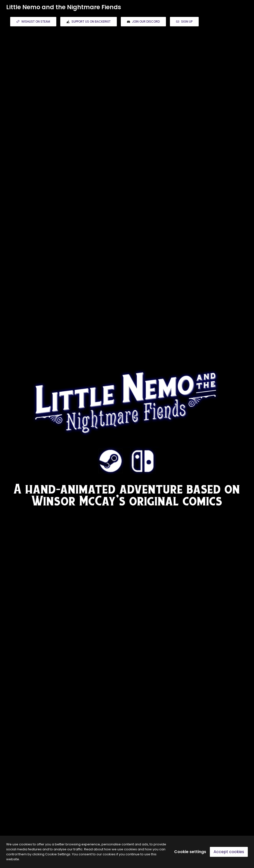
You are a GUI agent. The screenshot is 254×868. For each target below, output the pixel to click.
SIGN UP (184, 21)
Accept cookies (229, 852)
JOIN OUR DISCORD (143, 21)
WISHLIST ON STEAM (33, 21)
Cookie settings (190, 852)
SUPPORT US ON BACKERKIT (89, 21)
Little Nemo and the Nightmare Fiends (64, 7)
